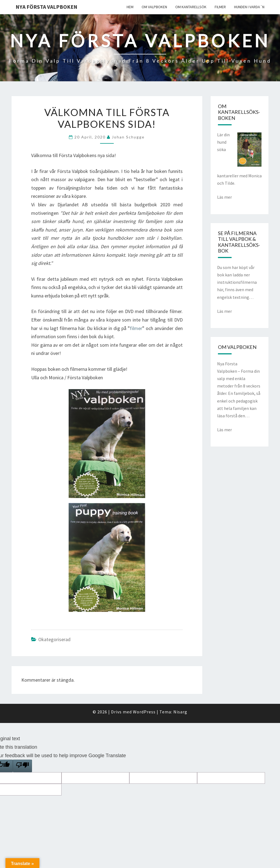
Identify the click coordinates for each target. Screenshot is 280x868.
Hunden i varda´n (249, 7)
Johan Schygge (128, 137)
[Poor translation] (22, 766)
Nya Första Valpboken (46, 7)
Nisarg (180, 712)
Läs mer (224, 197)
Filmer (220, 7)
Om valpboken (154, 7)
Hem (130, 7)
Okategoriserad (54, 639)
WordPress (144, 712)
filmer (136, 328)
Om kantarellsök (191, 7)
